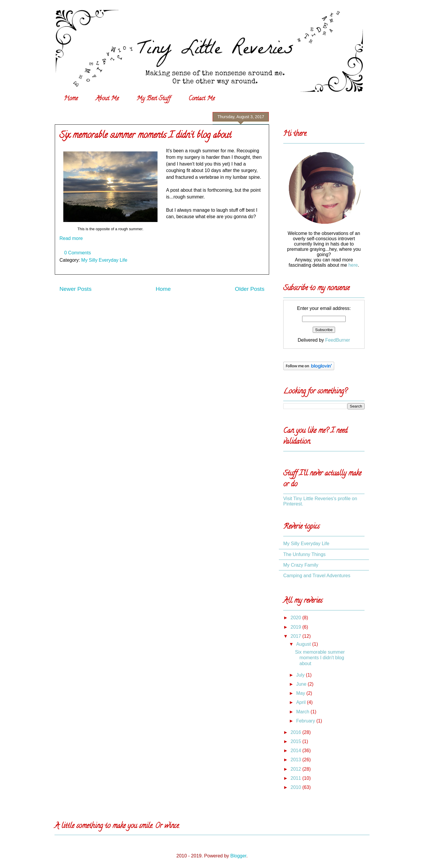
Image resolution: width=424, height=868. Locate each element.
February (306, 721)
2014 (297, 751)
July (301, 675)
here (353, 265)
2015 (297, 741)
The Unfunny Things (304, 554)
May (301, 693)
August (304, 644)
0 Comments (78, 253)
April (302, 702)
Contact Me (202, 99)
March (303, 712)
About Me (107, 99)
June (302, 684)
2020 (297, 618)
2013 (297, 760)
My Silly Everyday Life (104, 260)
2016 (297, 732)
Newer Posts (76, 289)
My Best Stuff (154, 99)
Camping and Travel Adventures (317, 576)
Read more (71, 238)
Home (71, 99)
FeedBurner (338, 340)
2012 (297, 769)
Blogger (238, 856)
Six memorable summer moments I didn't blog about (145, 136)
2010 (297, 787)
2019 (297, 627)
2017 (297, 636)
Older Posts (250, 289)
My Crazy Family (301, 565)
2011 (297, 778)
